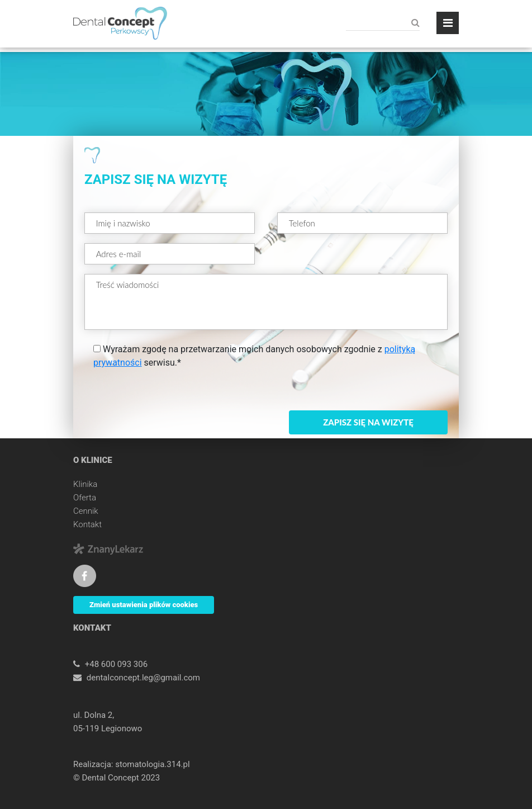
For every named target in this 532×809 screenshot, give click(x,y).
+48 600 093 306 (116, 664)
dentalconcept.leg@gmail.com (143, 678)
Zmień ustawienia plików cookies (144, 605)
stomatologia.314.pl (152, 764)
